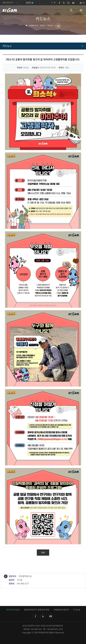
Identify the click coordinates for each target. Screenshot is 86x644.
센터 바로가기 (8, 3)
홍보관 (43, 25)
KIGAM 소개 (34, 25)
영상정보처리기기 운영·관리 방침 (37, 610)
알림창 (30, 3)
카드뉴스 (51, 25)
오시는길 (77, 610)
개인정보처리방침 (13, 610)
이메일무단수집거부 (61, 610)
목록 (43, 552)
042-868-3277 (23, 584)
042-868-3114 (36, 629)
